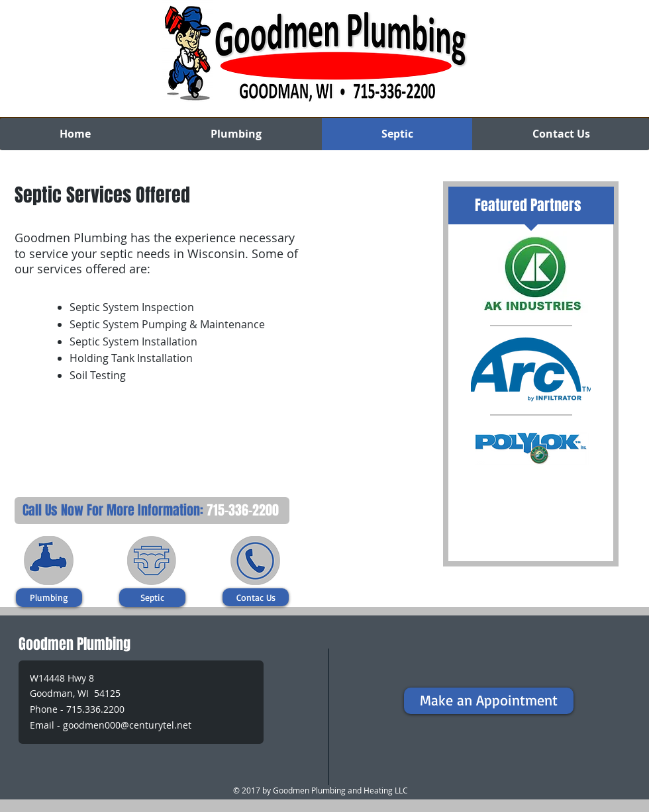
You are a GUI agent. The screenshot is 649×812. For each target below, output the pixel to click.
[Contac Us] (256, 597)
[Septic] (152, 598)
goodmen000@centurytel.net (127, 725)
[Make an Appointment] (489, 701)
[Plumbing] (49, 598)
